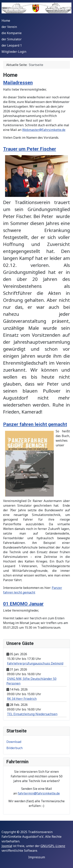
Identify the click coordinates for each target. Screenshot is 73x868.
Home (6, 21)
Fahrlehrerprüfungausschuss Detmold (35, 663)
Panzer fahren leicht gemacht (35, 424)
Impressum (37, 857)
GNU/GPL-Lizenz (53, 846)
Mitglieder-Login (14, 52)
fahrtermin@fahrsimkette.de (39, 793)
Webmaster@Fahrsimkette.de (44, 130)
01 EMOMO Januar (23, 604)
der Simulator (12, 39)
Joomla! (7, 846)
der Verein (9, 27)
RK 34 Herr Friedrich (22, 699)
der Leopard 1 (12, 45)
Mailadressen (18, 83)
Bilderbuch (15, 748)
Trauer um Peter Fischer (30, 149)
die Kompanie (12, 33)
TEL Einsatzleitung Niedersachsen (32, 714)
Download (14, 742)
